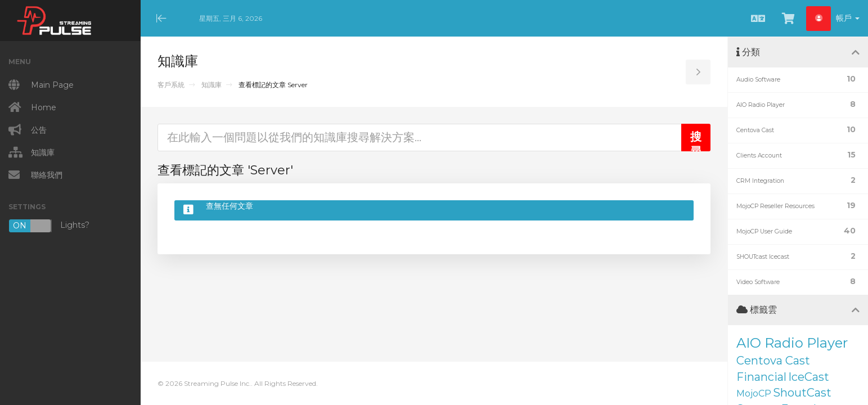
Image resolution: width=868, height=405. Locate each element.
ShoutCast (802, 393)
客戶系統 (171, 85)
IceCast (809, 377)
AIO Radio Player (792, 343)
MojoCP (754, 393)
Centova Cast (773, 361)
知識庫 (212, 85)
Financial (761, 377)
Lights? (49, 226)
